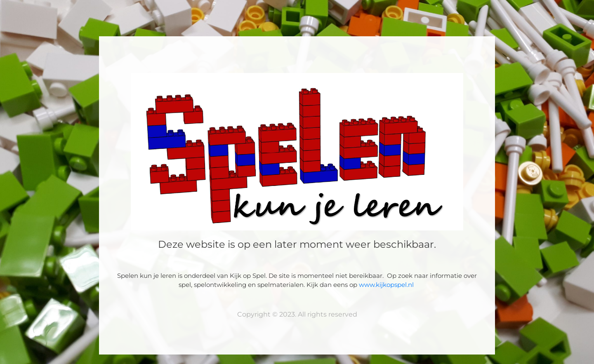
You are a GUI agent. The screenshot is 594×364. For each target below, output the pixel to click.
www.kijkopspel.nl (387, 285)
